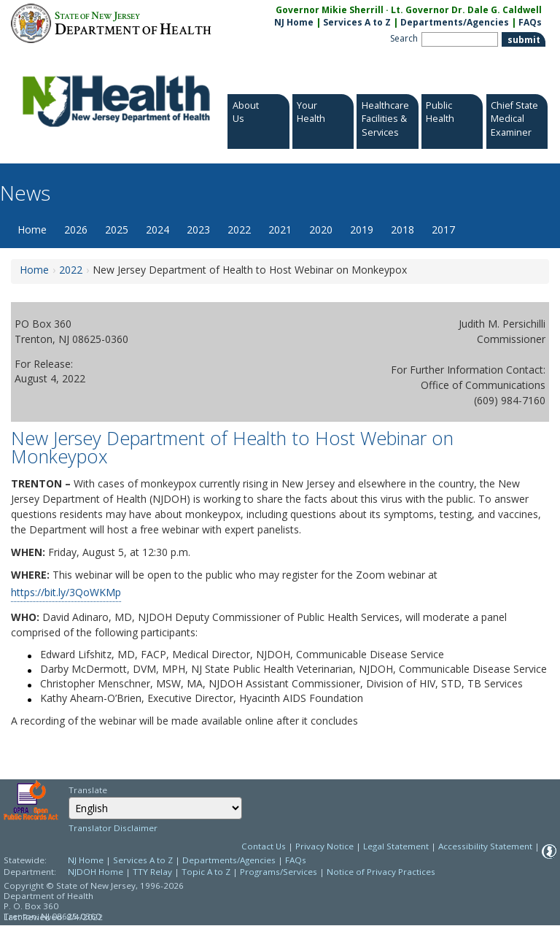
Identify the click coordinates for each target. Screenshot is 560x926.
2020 (321, 229)
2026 (76, 229)
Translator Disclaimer (113, 828)
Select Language (68, 796)
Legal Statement (396, 846)
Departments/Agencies (455, 22)
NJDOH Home (96, 872)
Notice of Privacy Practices (381, 872)
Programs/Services (279, 872)
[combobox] (155, 808)
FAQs (296, 860)
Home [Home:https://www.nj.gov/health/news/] (34, 270)
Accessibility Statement (485, 846)
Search (404, 38)
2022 (239, 229)
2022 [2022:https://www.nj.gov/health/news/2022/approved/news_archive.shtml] (71, 270)
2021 (280, 229)
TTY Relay (153, 872)
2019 (362, 229)
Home (32, 229)
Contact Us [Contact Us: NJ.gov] (264, 846)
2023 (198, 229)
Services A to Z (357, 22)
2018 (402, 229)
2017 (443, 229)
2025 (117, 229)
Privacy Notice (324, 846)
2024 (157, 229)
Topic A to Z (206, 872)
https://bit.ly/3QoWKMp (66, 592)
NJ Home (294, 22)
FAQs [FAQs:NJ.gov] (530, 22)
